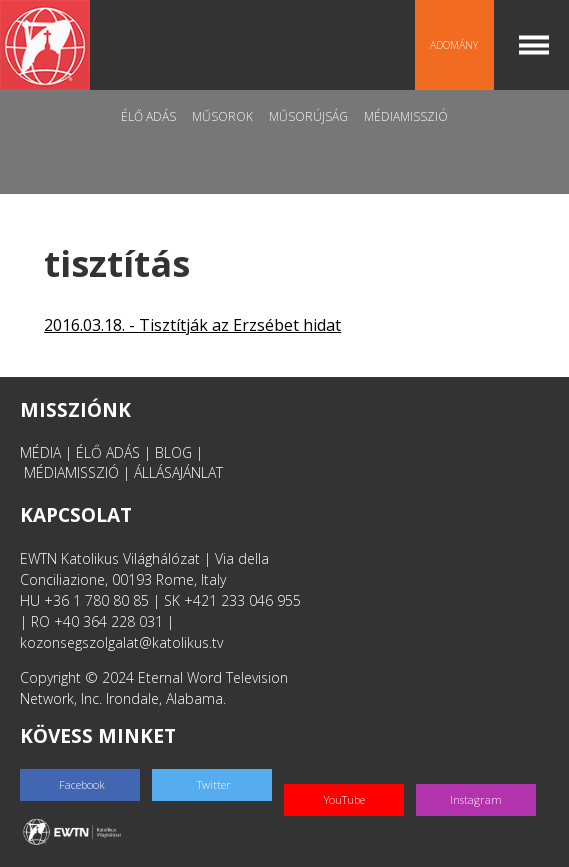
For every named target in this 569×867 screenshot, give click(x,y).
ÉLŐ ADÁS (108, 452)
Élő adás (148, 116)
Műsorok (222, 116)
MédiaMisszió (406, 116)
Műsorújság (308, 116)
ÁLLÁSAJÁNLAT (178, 472)
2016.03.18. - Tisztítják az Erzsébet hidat (192, 325)
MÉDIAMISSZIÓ (71, 472)
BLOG (173, 452)
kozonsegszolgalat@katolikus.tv (121, 642)
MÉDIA (40, 452)
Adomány (454, 45)
